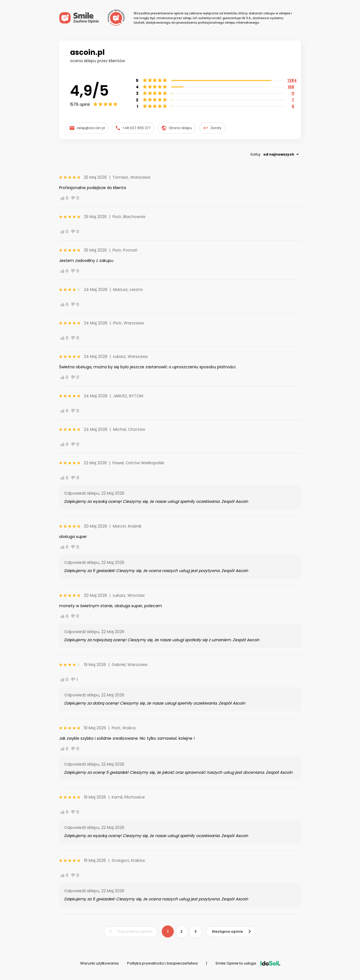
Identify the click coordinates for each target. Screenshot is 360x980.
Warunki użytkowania (99, 963)
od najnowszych (279, 154)
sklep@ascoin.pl (87, 128)
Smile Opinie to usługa (248, 963)
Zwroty (212, 128)
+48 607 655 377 (133, 128)
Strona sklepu (177, 128)
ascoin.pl (87, 52)
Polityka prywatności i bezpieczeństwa (162, 963)
